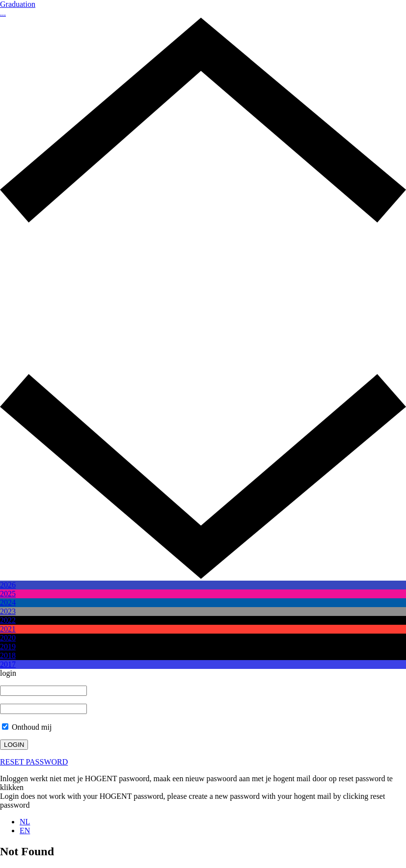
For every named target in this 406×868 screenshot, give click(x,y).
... (3, 13)
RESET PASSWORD (34, 762)
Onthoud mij (27, 727)
